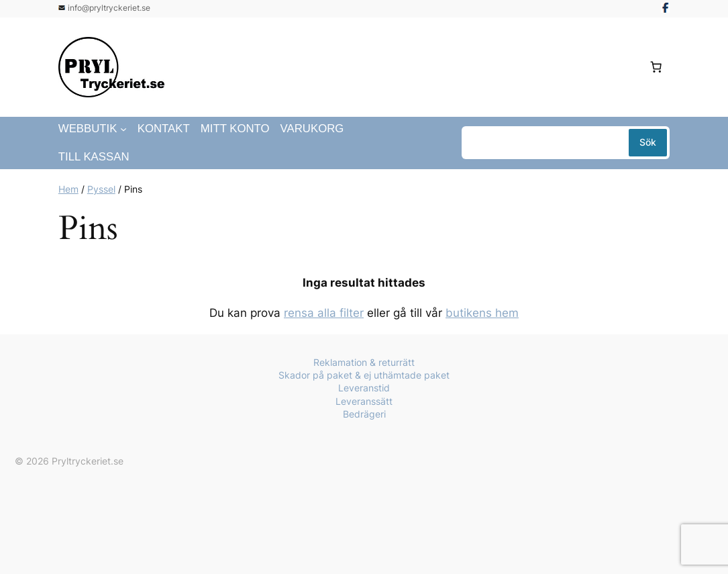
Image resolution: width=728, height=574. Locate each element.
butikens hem (482, 313)
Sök (648, 142)
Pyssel (101, 189)
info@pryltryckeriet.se (109, 8)
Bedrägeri (364, 414)
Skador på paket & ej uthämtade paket (364, 375)
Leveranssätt (364, 401)
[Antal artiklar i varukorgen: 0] (656, 67)
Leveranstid (364, 388)
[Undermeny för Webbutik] (123, 129)
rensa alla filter (324, 313)
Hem (68, 189)
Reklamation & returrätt (364, 362)
